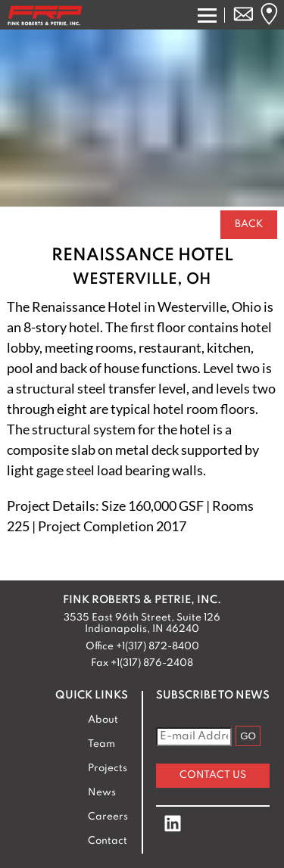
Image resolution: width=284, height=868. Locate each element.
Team (101, 744)
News (102, 793)
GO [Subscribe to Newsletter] (248, 736)
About (103, 720)
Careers (108, 817)
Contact (108, 841)
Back (249, 224)
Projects (108, 768)
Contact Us (213, 775)
